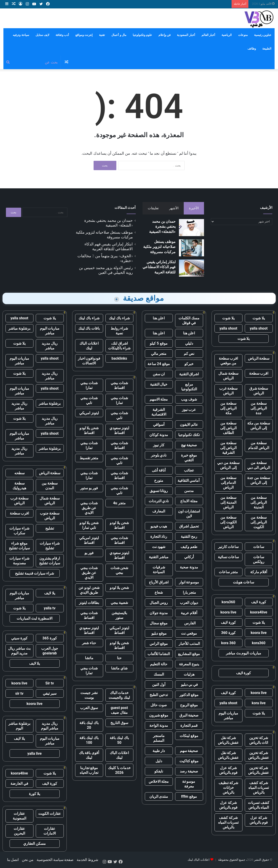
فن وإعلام (165, 35)
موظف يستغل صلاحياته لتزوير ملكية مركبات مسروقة (159, 247)
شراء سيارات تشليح (50, 546)
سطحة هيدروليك (19, 486)
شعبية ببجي (119, 603)
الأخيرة (194, 208)
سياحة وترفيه (21, 35)
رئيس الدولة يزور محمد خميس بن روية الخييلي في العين (106, 270)
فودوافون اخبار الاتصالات (89, 361)
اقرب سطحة (259, 373)
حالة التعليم (159, 664)
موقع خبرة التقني (189, 458)
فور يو (89, 553)
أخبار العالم (208, 35)
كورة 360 (228, 633)
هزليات (189, 674)
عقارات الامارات (50, 831)
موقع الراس (159, 644)
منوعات (243, 35)
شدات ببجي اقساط (119, 385)
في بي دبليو (189, 685)
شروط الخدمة (87, 860)
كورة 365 (50, 638)
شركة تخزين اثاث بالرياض (259, 740)
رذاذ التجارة (159, 536)
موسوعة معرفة (189, 784)
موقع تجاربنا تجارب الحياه (89, 770)
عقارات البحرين (19, 831)
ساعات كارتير (228, 547)
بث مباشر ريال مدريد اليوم (19, 651)
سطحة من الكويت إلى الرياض (228, 522)
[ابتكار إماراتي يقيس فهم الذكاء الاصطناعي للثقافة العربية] (191, 268)
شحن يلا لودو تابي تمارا (89, 525)
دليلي (189, 343)
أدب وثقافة (62, 35)
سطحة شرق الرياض (259, 391)
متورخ (159, 481)
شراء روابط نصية (119, 331)
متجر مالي (159, 354)
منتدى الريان (159, 796)
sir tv (19, 693)
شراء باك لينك (119, 318)
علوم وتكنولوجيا (142, 35)
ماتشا (89, 658)
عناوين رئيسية (263, 35)
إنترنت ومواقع (84, 35)
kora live (259, 703)
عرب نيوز (189, 410)
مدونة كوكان (159, 435)
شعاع (159, 592)
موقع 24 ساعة (159, 364)
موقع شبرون (159, 715)
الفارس (189, 623)
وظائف (252, 49)
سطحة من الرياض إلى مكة (228, 408)
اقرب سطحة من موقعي (228, 361)
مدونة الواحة (159, 725)
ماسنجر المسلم (159, 738)
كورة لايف (259, 602)
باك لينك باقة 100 (89, 740)
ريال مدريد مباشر (50, 346)
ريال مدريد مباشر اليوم (50, 726)
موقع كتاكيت (189, 761)
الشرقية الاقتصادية (159, 412)
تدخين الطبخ (159, 695)
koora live (228, 612)
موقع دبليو (159, 633)
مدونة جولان (159, 613)
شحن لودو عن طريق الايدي (89, 590)
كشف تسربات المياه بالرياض (259, 805)
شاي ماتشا (119, 668)
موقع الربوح (189, 705)
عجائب (189, 470)
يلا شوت (259, 318)
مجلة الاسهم (159, 399)
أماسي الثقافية (189, 481)
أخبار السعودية (186, 35)
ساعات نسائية (228, 557)
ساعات (259, 547)
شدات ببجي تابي (89, 400)
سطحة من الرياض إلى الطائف (228, 428)
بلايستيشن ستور (119, 615)
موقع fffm (189, 796)
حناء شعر (89, 643)
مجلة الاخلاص (159, 781)
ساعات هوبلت (244, 582)
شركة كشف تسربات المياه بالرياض (259, 788)
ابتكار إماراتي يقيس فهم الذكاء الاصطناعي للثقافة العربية (159, 267)
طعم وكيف (189, 547)
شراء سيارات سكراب (19, 531)
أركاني (189, 557)
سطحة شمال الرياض (228, 376)
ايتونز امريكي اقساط (89, 540)
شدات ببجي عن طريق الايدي (89, 508)
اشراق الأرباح (159, 582)
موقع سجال (159, 623)
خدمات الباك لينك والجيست (119, 695)
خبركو (189, 364)
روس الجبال (159, 603)
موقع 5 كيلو (159, 343)
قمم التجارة (189, 725)
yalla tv (50, 608)
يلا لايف (50, 593)
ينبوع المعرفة (189, 664)
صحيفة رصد (189, 771)
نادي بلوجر (159, 455)
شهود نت (159, 547)
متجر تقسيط (89, 458)
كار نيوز (159, 445)
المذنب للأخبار (189, 644)
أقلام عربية (189, 613)
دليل (159, 761)
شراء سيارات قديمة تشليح (35, 573)
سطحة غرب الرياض (228, 391)
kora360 (228, 602)
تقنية (102, 35)
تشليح (50, 528)
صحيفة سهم (189, 751)
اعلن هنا (159, 318)
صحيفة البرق (189, 715)
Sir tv (50, 683)
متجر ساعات (228, 572)
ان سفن (159, 374)
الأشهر (174, 208)
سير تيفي (50, 693)
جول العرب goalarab (50, 651)
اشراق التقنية (189, 374)
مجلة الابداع (189, 501)
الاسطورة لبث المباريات (34, 618)
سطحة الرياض (259, 358)
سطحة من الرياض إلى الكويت (259, 522)
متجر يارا (189, 592)
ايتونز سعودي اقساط (119, 430)
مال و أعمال (119, 35)
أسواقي (159, 425)
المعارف (159, 511)
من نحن (28, 860)
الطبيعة (267, 49)
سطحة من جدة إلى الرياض (259, 480)
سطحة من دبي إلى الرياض (228, 465)
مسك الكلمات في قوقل (189, 320)
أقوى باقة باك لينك (89, 755)
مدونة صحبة (189, 567)
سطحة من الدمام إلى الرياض (228, 483)
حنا (119, 658)
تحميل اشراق (189, 526)
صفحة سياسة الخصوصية (55, 860)
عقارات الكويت (50, 814)
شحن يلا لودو (119, 588)
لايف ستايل (42, 35)
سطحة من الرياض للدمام (259, 445)
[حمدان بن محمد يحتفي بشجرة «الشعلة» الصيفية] (191, 228)
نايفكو (159, 771)
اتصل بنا (13, 860)
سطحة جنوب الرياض (50, 516)
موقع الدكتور (189, 695)
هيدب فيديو (159, 526)
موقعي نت (189, 633)
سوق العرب (89, 708)
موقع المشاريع (189, 654)
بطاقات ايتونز (89, 603)
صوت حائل (159, 705)
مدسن (189, 491)
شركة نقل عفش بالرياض (228, 740)
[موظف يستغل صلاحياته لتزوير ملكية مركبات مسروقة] (191, 248)
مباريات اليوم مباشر (228, 716)
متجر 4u (119, 503)
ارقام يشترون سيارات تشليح (50, 561)
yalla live (34, 753)
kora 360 (228, 643)
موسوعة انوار (189, 582)
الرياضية (227, 35)
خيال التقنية (159, 384)
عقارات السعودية (19, 816)
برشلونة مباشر (19, 328)
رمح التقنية (189, 536)
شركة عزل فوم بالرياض (228, 770)
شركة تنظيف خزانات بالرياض (228, 788)
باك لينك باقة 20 (89, 725)
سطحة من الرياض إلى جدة (259, 408)
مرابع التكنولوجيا (189, 387)
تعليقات (153, 208)
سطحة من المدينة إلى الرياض (228, 502)
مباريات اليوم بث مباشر (244, 653)
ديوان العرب (189, 603)
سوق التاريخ (119, 723)
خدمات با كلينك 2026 (119, 770)
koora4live (259, 612)
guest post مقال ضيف (119, 710)
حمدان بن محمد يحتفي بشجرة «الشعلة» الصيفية (162, 227)
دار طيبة (159, 751)
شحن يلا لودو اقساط (89, 430)
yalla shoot (259, 328)
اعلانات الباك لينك (89, 346)
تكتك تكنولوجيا (189, 435)
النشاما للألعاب (159, 654)
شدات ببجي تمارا (89, 385)
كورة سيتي (19, 638)
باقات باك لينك (89, 328)
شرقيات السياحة (159, 570)
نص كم (189, 354)
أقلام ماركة (259, 572)
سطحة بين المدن (50, 486)
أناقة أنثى (159, 470)
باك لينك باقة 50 (119, 740)
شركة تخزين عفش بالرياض (259, 755)
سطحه (19, 473)
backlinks (119, 358)
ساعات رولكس (259, 559)
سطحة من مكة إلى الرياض (259, 426)
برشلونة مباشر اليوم (19, 726)
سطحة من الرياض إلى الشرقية (228, 448)
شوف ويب (189, 399)
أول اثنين (159, 685)
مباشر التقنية (159, 557)
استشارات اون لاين (189, 514)
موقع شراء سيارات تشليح (19, 546)
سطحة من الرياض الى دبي (259, 465)
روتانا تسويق (159, 491)
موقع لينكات (189, 736)
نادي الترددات (159, 501)
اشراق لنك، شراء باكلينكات (119, 346)
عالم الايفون (189, 425)
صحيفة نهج (189, 445)
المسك (159, 674)
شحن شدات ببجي (119, 570)
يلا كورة (35, 794)
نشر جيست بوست (89, 695)
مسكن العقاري (34, 844)
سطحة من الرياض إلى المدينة (259, 502)
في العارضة (19, 783)
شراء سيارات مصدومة (19, 561)
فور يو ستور (89, 488)
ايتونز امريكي (89, 413)
